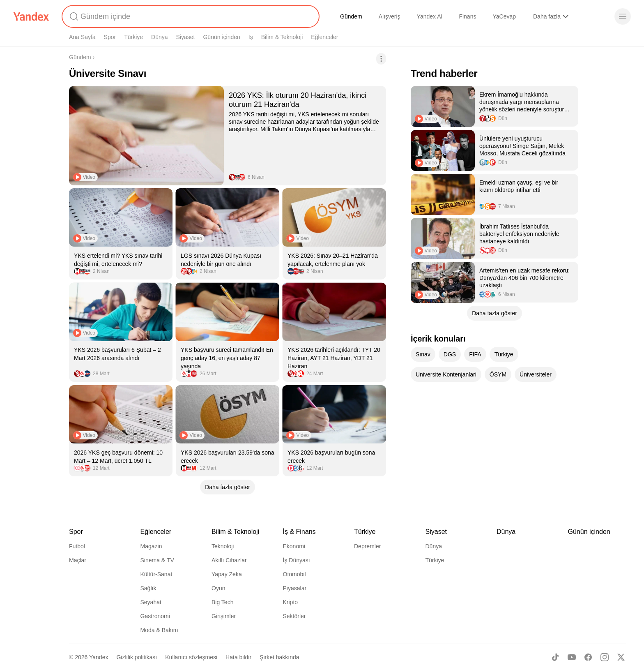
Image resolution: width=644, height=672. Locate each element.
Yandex (99, 657)
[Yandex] (31, 16)
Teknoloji (223, 546)
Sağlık (148, 588)
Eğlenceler (324, 37)
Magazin (151, 546)
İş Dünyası (297, 560)
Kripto (291, 602)
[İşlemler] (381, 59)
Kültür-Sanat (156, 574)
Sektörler (294, 616)
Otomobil (294, 574)
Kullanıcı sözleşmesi (191, 657)
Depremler (367, 546)
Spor (110, 37)
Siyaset (186, 37)
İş (251, 37)
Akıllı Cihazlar (229, 560)
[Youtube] (572, 657)
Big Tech (222, 602)
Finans (467, 16)
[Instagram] (605, 657)
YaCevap (504, 16)
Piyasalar (295, 588)
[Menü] (623, 16)
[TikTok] (555, 657)
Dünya (159, 37)
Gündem (351, 16)
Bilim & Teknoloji (282, 37)
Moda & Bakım (159, 630)
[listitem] (228, 136)
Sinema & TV (157, 560)
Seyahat (151, 602)
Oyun (218, 588)
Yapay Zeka (227, 574)
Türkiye (133, 37)
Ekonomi (294, 546)
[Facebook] (588, 657)
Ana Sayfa (82, 37)
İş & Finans (299, 532)
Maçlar (78, 560)
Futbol (77, 546)
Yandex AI (430, 16)
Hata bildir (238, 657)
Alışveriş (390, 16)
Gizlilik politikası (137, 657)
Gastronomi (155, 616)
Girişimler (224, 616)
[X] (621, 657)
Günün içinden (221, 37)
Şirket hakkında (279, 657)
